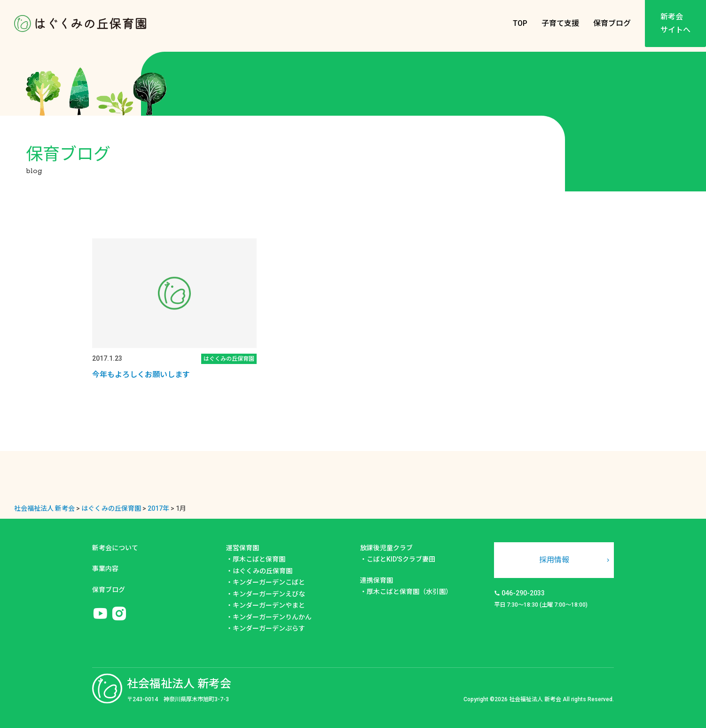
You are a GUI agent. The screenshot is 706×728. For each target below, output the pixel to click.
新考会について (115, 548)
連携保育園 (377, 580)
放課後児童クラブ (386, 548)
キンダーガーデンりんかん (272, 617)
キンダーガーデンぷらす (269, 628)
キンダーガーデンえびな (269, 594)
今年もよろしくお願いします (141, 375)
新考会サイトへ (675, 23)
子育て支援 (560, 23)
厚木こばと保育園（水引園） (409, 592)
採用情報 (554, 560)
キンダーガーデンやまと (269, 605)
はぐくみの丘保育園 (263, 571)
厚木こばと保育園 (259, 559)
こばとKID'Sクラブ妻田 (401, 559)
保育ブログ (612, 23)
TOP (520, 23)
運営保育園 (243, 548)
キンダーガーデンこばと (269, 582)
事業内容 (105, 569)
